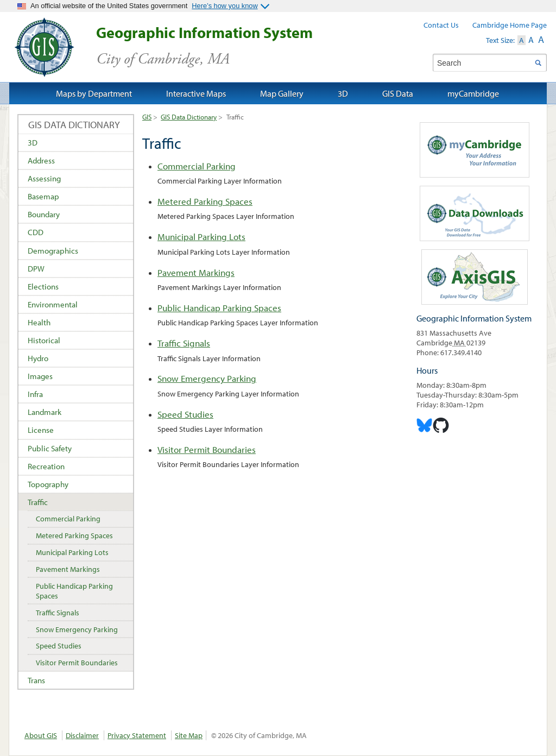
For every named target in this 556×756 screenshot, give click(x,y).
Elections (43, 286)
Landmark (45, 412)
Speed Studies (185, 414)
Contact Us (441, 25)
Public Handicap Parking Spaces (219, 308)
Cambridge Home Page (510, 25)
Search (538, 63)
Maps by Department (94, 93)
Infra (35, 394)
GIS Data (398, 93)
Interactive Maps (196, 93)
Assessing (44, 178)
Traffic (38, 502)
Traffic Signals (184, 343)
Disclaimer (82, 735)
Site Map (189, 735)
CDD (36, 232)
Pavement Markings (196, 272)
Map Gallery (282, 93)
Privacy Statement (137, 735)
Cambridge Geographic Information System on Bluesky (425, 425)
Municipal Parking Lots (201, 237)
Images (40, 376)
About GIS (41, 735)
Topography (48, 484)
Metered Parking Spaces (205, 201)
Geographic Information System (223, 46)
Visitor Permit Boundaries (207, 449)
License (41, 430)
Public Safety (50, 448)
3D (33, 143)
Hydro (38, 358)
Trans (36, 680)
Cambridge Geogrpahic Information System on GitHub (441, 425)
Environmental (53, 304)
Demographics (53, 251)
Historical (44, 340)
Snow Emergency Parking (207, 378)
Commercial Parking (197, 166)
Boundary (44, 214)
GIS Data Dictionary (189, 117)
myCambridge (473, 93)
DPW (36, 269)
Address (41, 160)
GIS (147, 117)
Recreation (46, 466)
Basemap (43, 196)
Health (39, 322)
